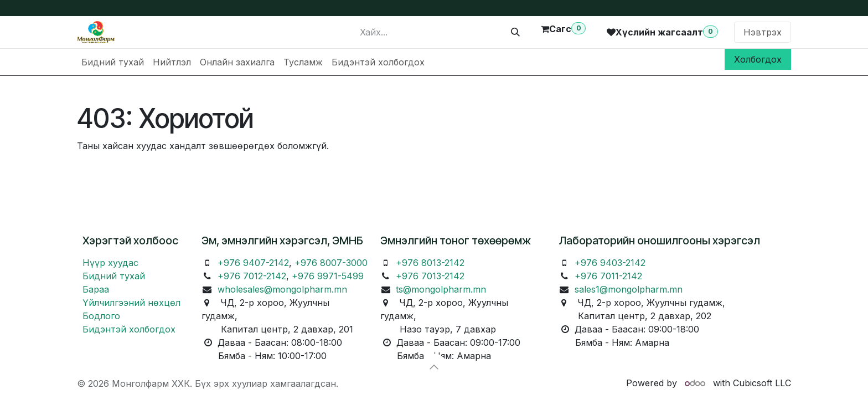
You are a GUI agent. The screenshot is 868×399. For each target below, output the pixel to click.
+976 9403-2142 (610, 263)
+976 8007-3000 (331, 263)
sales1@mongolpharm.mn (629, 289)
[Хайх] (515, 32)
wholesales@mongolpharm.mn (282, 289)
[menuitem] (113, 62)
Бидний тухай (114, 276)
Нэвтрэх (763, 32)
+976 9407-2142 (253, 263)
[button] (434, 367)
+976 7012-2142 (252, 276)
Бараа (96, 289)
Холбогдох (758, 59)
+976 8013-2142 (430, 263)
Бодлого (101, 316)
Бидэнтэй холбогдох (129, 329)
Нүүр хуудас (110, 263)
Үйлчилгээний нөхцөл (131, 303)
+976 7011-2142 (608, 276)
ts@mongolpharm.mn (441, 289)
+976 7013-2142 (430, 276)
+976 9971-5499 (328, 276)
